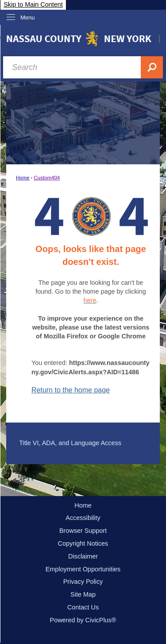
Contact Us (83, 607)
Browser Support (83, 531)
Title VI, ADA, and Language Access (70, 443)
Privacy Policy (83, 582)
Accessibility (83, 518)
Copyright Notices (83, 543)
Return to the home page (71, 390)
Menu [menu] (28, 17)
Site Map (83, 594)
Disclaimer (83, 556)
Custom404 (47, 178)
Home (23, 178)
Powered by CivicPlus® (83, 620)
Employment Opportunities (83, 569)
